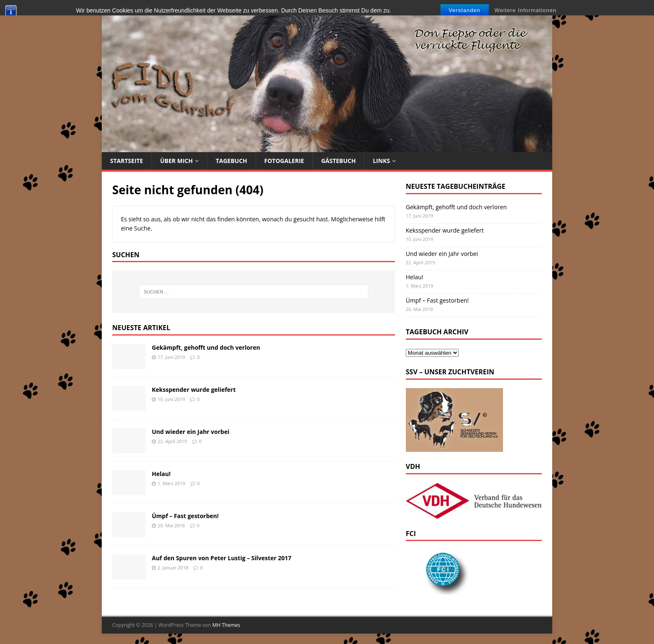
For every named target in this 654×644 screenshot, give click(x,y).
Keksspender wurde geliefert (194, 390)
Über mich (176, 161)
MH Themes (226, 625)
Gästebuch (338, 161)
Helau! (161, 474)
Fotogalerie (284, 161)
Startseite (127, 161)
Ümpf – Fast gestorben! (185, 516)
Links (381, 161)
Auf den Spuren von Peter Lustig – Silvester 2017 (221, 558)
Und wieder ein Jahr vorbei (191, 432)
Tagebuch (231, 161)
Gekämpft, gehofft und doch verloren (206, 347)
